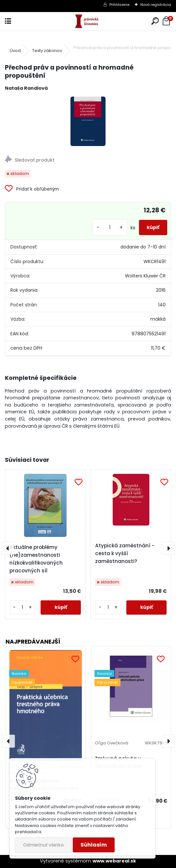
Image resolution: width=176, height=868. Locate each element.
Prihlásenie (119, 5)
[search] (155, 21)
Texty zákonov (47, 51)
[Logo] (88, 21)
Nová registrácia (156, 5)
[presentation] (8, 548)
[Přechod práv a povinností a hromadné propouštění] (88, 121)
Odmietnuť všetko (43, 845)
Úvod (15, 51)
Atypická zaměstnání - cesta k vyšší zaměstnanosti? (125, 553)
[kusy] (110, 227)
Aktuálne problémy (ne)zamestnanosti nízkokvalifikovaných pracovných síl (36, 559)
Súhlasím (94, 845)
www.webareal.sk (114, 861)
